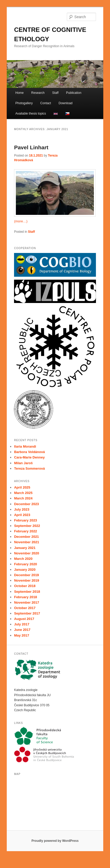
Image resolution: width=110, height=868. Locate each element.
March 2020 (23, 559)
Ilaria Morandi (25, 446)
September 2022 (27, 526)
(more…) (21, 221)
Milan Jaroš (23, 463)
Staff (55, 93)
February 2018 (25, 597)
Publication (74, 93)
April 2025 (22, 487)
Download (65, 103)
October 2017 (25, 608)
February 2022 (25, 531)
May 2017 (22, 635)
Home (20, 93)
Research (38, 93)
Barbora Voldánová (29, 452)
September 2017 (27, 613)
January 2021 (25, 548)
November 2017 (27, 602)
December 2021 (26, 537)
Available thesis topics (31, 114)
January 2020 (25, 570)
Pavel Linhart (31, 147)
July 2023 (22, 509)
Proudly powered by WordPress (55, 841)
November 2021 (27, 542)
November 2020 (27, 553)
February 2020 (25, 564)
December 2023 (26, 504)
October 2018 (25, 586)
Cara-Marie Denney (29, 457)
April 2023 (22, 515)
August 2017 (24, 619)
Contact (46, 103)
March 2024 (23, 498)
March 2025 (23, 493)
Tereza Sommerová (29, 468)
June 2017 (22, 630)
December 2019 (26, 575)
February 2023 (25, 520)
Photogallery (24, 103)
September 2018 (27, 592)
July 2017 (22, 624)
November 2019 (27, 580)
